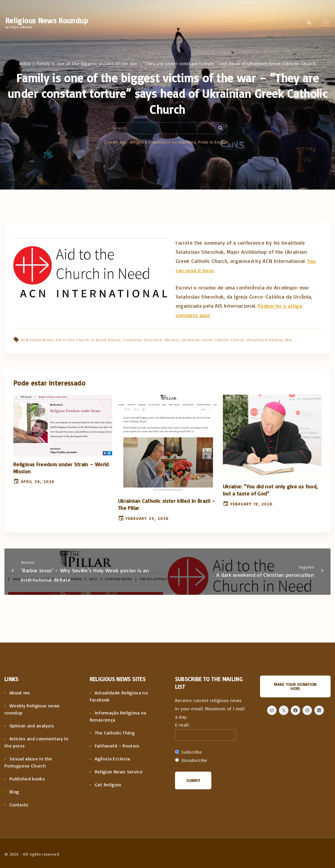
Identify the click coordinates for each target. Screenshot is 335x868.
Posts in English (213, 142)
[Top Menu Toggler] (326, 23)
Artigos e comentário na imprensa (163, 142)
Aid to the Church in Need (81, 340)
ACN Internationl (37, 340)
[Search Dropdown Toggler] (309, 23)
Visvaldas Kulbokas (264, 340)
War (289, 340)
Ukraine (172, 340)
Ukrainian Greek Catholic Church (213, 340)
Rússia (114, 340)
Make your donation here (295, 686)
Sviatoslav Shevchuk (142, 340)
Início (25, 63)
